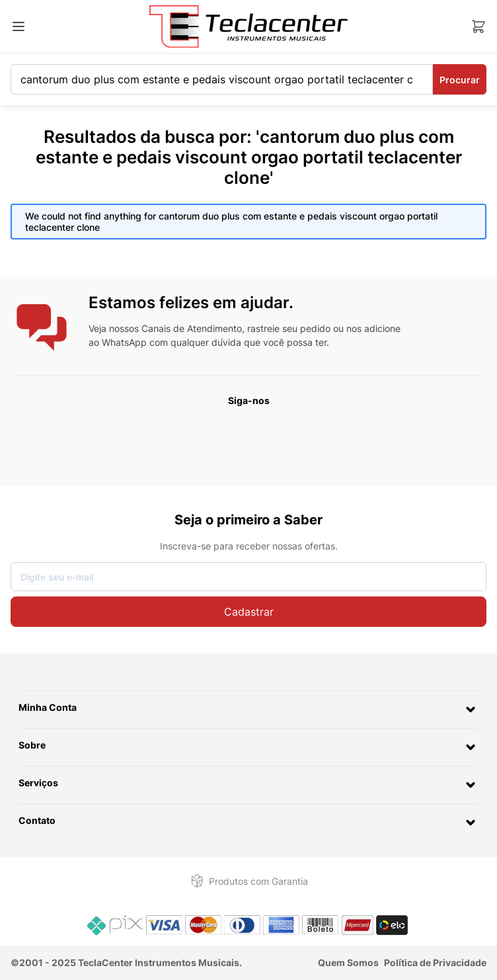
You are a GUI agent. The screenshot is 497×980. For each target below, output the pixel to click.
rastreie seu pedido (289, 328)
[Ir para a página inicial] (249, 26)
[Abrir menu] (19, 26)
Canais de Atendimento (192, 328)
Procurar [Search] (460, 80)
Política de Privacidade (435, 962)
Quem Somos (348, 962)
